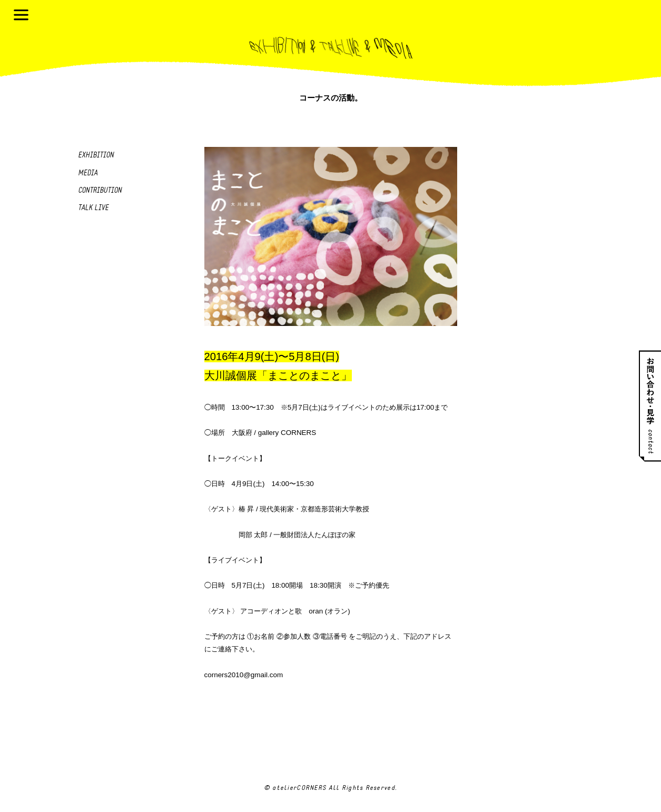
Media (88, 174)
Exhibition (96, 156)
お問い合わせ (650, 406)
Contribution (100, 191)
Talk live (93, 208)
